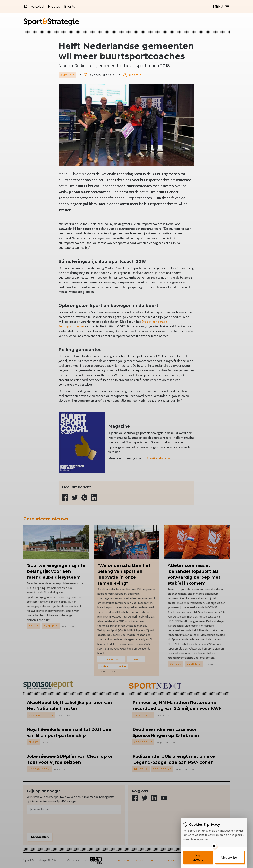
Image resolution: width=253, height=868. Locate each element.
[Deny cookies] (230, 857)
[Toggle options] (214, 846)
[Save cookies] (198, 857)
